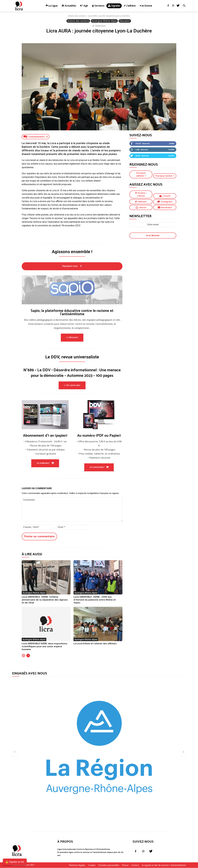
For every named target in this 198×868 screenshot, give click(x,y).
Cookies (92, 866)
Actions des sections (77, 16)
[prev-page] (24, 656)
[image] (72, 290)
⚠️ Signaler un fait (15, 862)
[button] (184, 6)
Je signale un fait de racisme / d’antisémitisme (164, 866)
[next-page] (28, 656)
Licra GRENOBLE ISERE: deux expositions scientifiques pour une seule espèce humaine (45, 647)
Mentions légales (77, 866)
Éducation (125, 21)
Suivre (171, 150)
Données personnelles (109, 866)
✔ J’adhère (130, 6)
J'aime (172, 143)
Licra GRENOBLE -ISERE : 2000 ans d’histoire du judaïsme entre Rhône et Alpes (95, 600)
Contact (135, 866)
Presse (125, 866)
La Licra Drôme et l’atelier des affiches (95, 644)
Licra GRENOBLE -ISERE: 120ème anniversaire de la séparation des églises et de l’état (45, 600)
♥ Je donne (146, 6)
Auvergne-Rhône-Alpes (104, 21)
